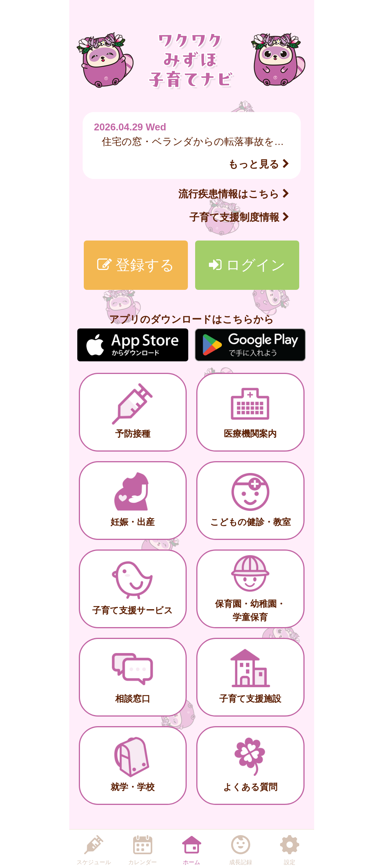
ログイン (247, 265)
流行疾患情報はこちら (234, 194)
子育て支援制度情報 (239, 217)
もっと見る (258, 164)
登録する (136, 265)
